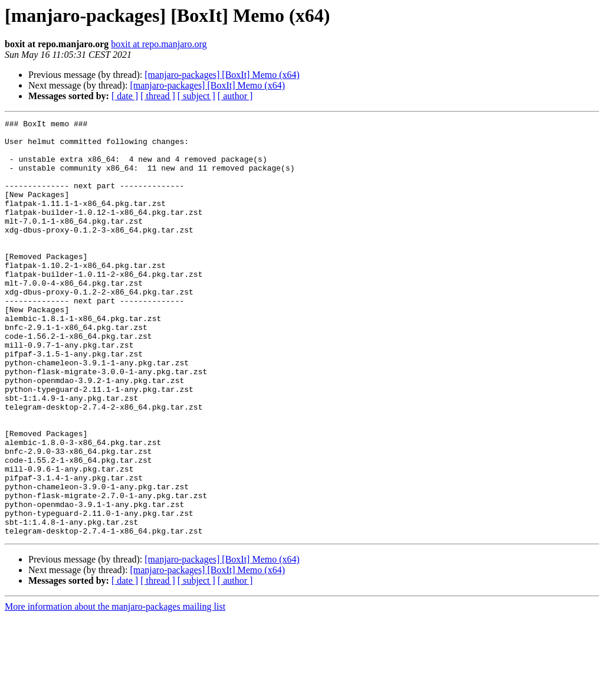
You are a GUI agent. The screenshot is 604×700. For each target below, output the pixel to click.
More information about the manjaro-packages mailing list (115, 690)
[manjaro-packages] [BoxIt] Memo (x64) (222, 75)
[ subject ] (196, 96)
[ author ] (235, 96)
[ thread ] (158, 96)
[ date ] (125, 96)
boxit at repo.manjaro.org (159, 44)
